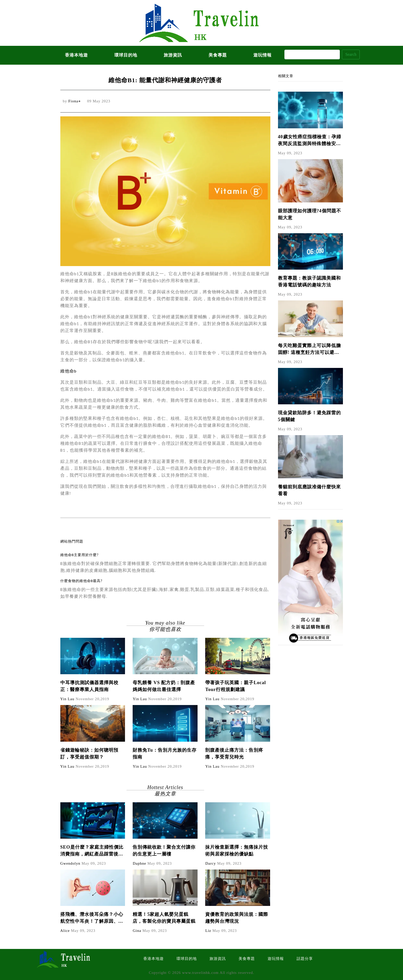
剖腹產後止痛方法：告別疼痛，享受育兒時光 (234, 754)
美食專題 (218, 55)
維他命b (68, 371)
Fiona (73, 101)
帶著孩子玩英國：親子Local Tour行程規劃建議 (235, 686)
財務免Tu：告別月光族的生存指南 (164, 754)
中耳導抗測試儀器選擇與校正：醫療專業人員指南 (89, 686)
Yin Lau (67, 699)
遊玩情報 (262, 55)
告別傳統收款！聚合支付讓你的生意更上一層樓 (164, 851)
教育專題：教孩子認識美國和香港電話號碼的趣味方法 (309, 281)
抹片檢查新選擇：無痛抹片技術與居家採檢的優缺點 (237, 851)
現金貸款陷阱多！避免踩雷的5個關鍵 (309, 416)
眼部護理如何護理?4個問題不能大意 (310, 214)
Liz (208, 931)
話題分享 (305, 959)
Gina (137, 931)
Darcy (211, 863)
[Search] (312, 54)
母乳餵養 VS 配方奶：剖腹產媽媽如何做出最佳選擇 (164, 686)
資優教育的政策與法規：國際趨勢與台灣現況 (237, 918)
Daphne (139, 863)
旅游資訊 (173, 55)
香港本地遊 (76, 55)
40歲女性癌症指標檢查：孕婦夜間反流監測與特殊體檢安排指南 (310, 141)
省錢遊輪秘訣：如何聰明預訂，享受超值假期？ (89, 754)
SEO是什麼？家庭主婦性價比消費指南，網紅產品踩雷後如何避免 (92, 851)
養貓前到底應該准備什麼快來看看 (309, 490)
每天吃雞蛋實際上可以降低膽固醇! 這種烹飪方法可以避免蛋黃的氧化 (309, 349)
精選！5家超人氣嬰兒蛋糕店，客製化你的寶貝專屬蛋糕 (164, 918)
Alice (65, 931)
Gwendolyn (70, 863)
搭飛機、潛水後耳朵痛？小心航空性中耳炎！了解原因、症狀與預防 (92, 918)
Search (351, 54)
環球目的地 (126, 55)
